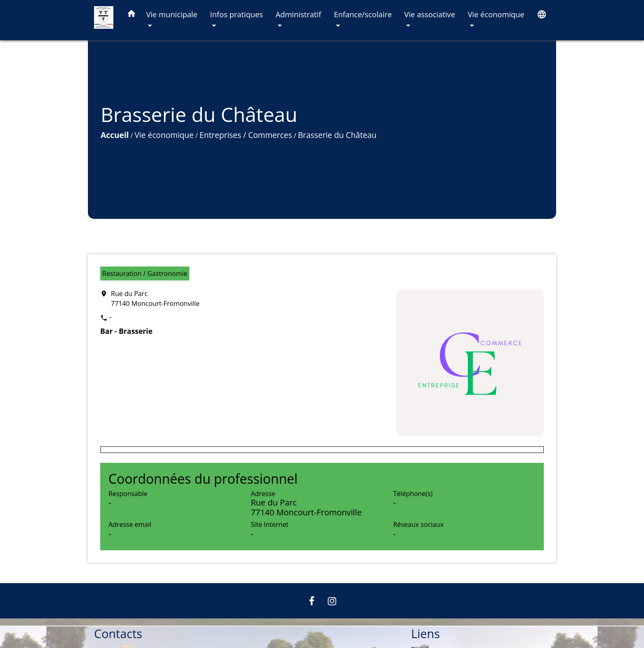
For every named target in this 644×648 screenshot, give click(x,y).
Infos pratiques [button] (236, 14)
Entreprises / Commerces (246, 135)
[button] (131, 15)
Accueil (115, 135)
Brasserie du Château (337, 135)
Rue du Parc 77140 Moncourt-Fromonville (155, 299)
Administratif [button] (298, 14)
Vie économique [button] (496, 14)
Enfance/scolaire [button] (363, 14)
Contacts (118, 634)
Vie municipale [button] (172, 14)
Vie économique (164, 135)
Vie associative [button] (430, 14)
